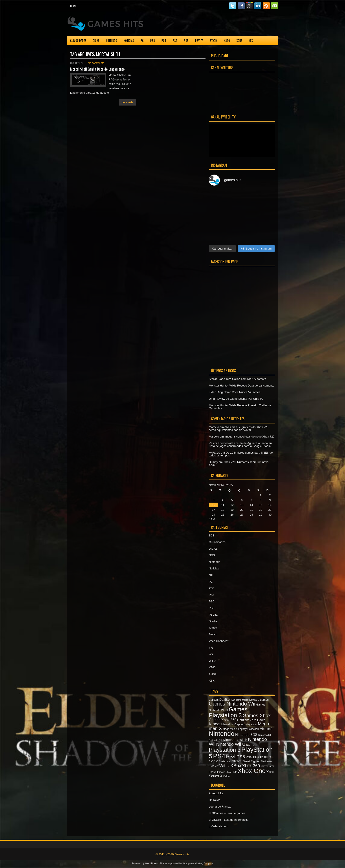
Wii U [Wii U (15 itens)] (224, 766)
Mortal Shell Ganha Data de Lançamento (97, 69)
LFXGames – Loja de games (227, 813)
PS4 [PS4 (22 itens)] (231, 757)
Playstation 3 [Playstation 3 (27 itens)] (225, 750)
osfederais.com (218, 826)
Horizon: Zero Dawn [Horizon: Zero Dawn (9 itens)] (251, 720)
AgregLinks (216, 793)
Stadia (214, 40)
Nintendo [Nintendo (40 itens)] (222, 734)
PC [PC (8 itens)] (253, 745)
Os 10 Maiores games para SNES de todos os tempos (241, 454)
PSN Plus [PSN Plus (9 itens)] (252, 757)
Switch (213, 634)
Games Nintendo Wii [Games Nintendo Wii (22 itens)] (232, 704)
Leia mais (128, 102)
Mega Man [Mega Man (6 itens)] (251, 724)
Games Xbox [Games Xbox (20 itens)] (256, 716)
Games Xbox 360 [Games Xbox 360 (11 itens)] (223, 720)
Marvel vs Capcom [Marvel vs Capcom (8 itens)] (233, 724)
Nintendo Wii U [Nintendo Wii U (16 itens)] (231, 744)
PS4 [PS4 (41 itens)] (219, 756)
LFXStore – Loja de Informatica (229, 820)
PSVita (199, 40)
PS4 (164, 40)
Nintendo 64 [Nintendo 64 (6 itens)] (265, 735)
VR (211, 648)
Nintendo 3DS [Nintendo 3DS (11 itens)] (246, 735)
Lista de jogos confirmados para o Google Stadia (240, 446)
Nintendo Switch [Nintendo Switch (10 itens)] (235, 740)
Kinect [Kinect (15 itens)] (215, 724)
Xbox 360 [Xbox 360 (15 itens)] (251, 766)
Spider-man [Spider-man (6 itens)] (225, 761)
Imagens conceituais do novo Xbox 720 (250, 437)
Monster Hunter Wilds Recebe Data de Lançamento (242, 386)
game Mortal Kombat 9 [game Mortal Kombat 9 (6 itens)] (247, 700)
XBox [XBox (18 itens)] (236, 765)
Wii (211, 654)
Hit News (215, 800)
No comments (96, 63)
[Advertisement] (227, 23)
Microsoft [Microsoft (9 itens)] (266, 729)
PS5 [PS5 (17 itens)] (241, 757)
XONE (239, 40)
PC (142, 40)
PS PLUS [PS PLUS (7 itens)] (266, 757)
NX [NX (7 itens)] (248, 745)
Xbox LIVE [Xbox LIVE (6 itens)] (231, 772)
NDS (212, 555)
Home (73, 6)
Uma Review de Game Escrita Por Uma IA (236, 399)
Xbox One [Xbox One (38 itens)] (252, 771)
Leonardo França (220, 807)
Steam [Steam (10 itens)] (237, 761)
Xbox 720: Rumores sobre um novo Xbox (239, 463)
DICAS (96, 40)
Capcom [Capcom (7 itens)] (214, 700)
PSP (186, 40)
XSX (251, 40)
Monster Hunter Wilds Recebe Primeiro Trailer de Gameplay (240, 407)
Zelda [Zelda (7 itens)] (226, 776)
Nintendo (112, 40)
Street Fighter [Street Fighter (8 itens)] (251, 761)
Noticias (129, 40)
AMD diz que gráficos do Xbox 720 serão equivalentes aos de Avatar (239, 429)
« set (212, 519)
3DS (212, 535)
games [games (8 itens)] (264, 700)
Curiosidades (78, 40)
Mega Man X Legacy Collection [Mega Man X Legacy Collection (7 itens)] (241, 729)
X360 (227, 40)
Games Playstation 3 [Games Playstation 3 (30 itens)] (228, 712)
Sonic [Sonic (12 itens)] (213, 761)
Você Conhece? (219, 641)
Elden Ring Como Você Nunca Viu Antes (235, 392)
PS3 (153, 40)
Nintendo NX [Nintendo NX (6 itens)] (215, 740)
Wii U (212, 661)
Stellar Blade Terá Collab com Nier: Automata (238, 379)
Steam (213, 628)
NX (211, 575)
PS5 (175, 40)
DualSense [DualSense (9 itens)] (227, 700)
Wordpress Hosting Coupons (198, 863)
